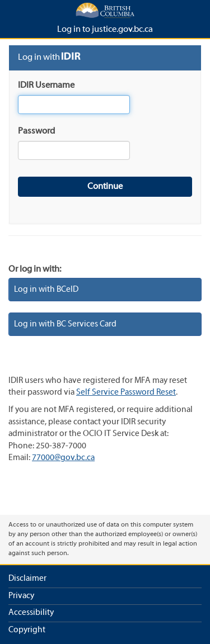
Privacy (21, 596)
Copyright (27, 630)
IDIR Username (46, 86)
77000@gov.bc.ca (63, 458)
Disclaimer (27, 579)
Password (36, 131)
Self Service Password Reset (126, 392)
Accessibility (31, 613)
